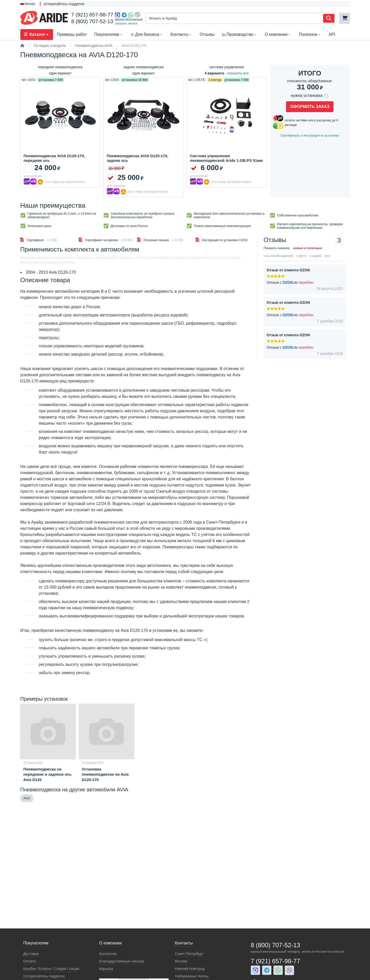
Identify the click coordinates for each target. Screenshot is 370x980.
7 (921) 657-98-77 (92, 15)
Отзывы (207, 34)
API (332, 34)
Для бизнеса (147, 34)
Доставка (31, 954)
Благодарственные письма (122, 961)
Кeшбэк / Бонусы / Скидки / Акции (51, 969)
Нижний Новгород (190, 969)
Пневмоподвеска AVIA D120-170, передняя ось (54, 158)
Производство (240, 34)
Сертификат (39, 240)
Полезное (310, 34)
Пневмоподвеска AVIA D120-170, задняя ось (138, 158)
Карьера (106, 969)
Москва (181, 961)
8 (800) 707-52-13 (92, 21)
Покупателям (109, 34)
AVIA (27, 798)
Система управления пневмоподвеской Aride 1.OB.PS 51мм (226, 158)
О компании (278, 34)
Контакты (181, 34)
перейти (306, 282)
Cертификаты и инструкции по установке (310, 136)
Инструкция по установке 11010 (222, 240)
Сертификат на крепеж (106, 240)
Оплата (30, 961)
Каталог (37, 34)
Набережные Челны (192, 976)
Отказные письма (160, 240)
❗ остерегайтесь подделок (61, 4)
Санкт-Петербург (189, 954)
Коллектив (108, 954)
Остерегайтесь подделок (44, 976)
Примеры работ (72, 34)
